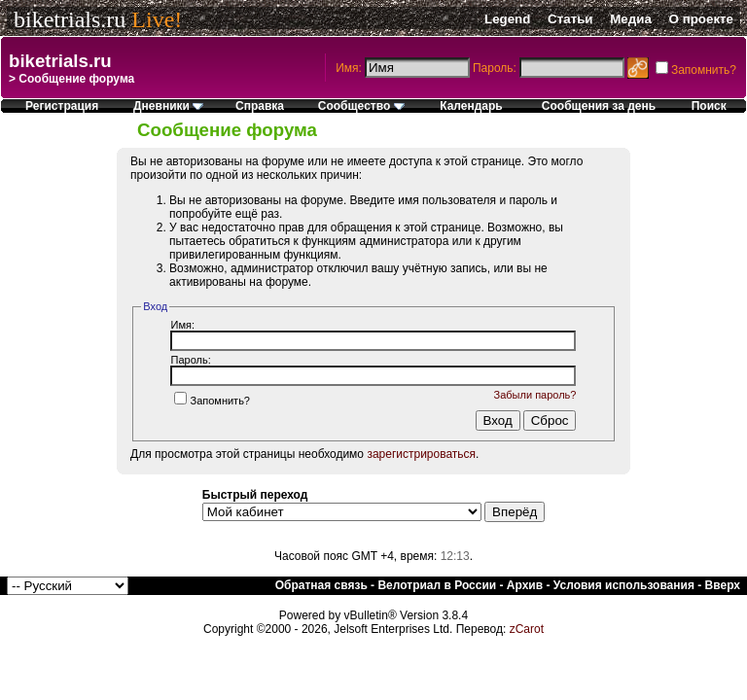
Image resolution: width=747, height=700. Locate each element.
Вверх (723, 585)
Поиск (709, 106)
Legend (507, 19)
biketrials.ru (70, 19)
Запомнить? (212, 401)
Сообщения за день (599, 106)
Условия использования (624, 585)
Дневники (168, 106)
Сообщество (361, 106)
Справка (260, 106)
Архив (525, 585)
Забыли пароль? (535, 395)
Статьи (570, 19)
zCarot (527, 629)
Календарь (471, 106)
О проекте (701, 19)
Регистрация (62, 106)
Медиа (631, 19)
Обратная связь (321, 585)
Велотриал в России (437, 585)
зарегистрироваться (421, 454)
